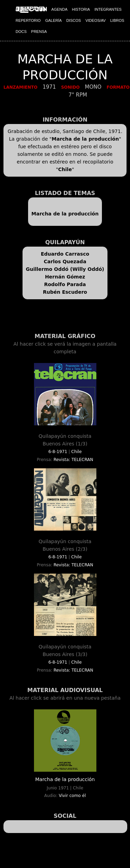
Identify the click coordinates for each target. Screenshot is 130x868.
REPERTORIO (28, 20)
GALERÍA (53, 20)
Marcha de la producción (85, 139)
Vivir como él (72, 796)
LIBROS (117, 20)
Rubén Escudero (65, 292)
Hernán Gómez (65, 277)
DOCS (21, 32)
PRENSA (39, 32)
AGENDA (59, 9)
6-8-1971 (58, 452)
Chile (65, 169)
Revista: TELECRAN (73, 460)
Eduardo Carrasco (65, 254)
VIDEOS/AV (95, 20)
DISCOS (73, 20)
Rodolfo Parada (65, 284)
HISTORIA (81, 9)
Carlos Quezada (65, 262)
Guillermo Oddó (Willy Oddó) (65, 269)
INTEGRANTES (108, 9)
